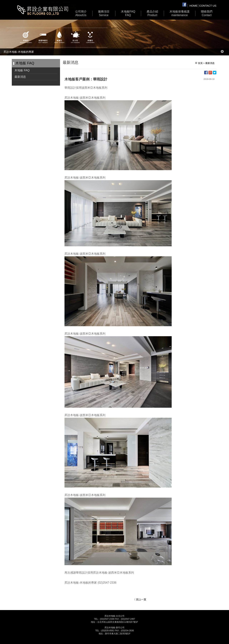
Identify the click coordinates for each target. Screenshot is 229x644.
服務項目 (104, 13)
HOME (194, 6)
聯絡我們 (207, 13)
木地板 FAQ (128, 13)
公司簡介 (81, 13)
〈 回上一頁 (140, 599)
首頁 (200, 63)
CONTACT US (208, 6)
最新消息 (20, 77)
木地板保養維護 (180, 13)
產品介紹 (152, 13)
